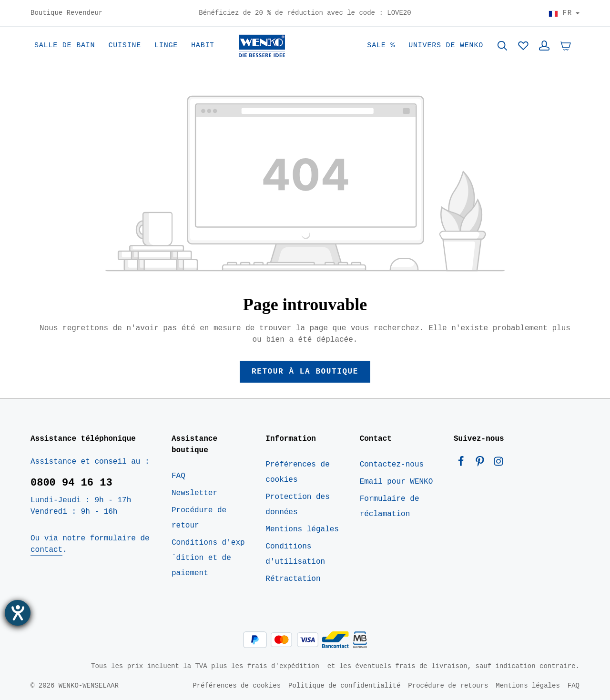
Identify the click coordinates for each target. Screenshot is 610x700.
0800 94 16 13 (71, 483)
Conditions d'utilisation (295, 554)
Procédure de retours (448, 685)
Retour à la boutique (305, 372)
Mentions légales (302, 529)
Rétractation (293, 579)
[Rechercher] (502, 46)
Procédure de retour (199, 518)
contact (46, 550)
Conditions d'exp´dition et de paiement (208, 558)
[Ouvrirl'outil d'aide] (18, 613)
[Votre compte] (544, 46)
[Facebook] (463, 464)
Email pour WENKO (396, 482)
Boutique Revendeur (66, 13)
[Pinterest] (482, 464)
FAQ (178, 476)
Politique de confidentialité (344, 685)
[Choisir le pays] (564, 13)
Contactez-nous (392, 465)
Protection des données (297, 505)
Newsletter (194, 493)
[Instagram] (498, 464)
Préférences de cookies (297, 472)
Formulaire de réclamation (390, 507)
